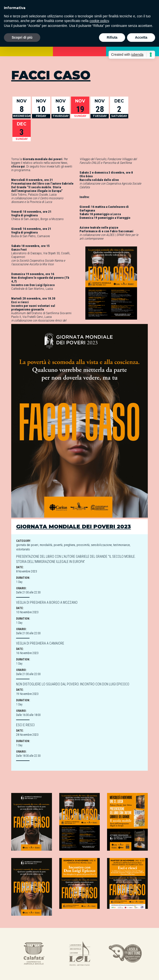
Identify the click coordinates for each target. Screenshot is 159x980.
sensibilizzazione (101, 545)
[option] (34, 954)
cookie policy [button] (99, 21)
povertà (58, 545)
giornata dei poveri (27, 545)
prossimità (83, 545)
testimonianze (121, 545)
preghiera (70, 545)
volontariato (23, 549)
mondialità (46, 545)
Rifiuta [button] (112, 37)
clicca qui (18, 166)
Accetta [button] (141, 37)
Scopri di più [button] (22, 37)
